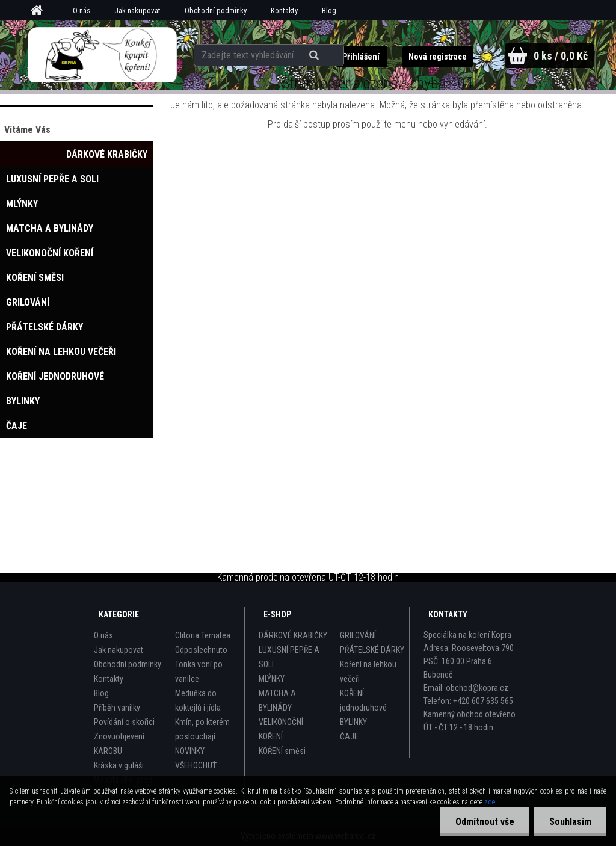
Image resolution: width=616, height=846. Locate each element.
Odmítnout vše (485, 822)
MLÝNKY (272, 679)
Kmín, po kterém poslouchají (202, 729)
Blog (329, 11)
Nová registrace (438, 57)
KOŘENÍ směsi (282, 751)
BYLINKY (353, 722)
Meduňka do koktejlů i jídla (198, 700)
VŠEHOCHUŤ (196, 765)
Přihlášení (362, 57)
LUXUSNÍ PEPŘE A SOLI (289, 657)
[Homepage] (41, 11)
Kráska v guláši (119, 765)
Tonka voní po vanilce (199, 672)
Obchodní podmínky (216, 11)
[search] (316, 55)
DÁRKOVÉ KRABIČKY (293, 635)
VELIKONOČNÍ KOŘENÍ (281, 729)
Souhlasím (570, 822)
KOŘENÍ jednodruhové (363, 700)
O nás (82, 11)
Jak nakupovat (137, 11)
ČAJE (349, 736)
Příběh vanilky (117, 708)
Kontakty (284, 11)
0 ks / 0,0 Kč (561, 56)
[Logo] (102, 55)
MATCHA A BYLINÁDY (277, 700)
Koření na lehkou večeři (368, 672)
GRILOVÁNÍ (358, 635)
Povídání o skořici (124, 722)
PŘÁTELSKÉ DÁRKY (372, 650)
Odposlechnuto (201, 650)
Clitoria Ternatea (203, 635)
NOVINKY (190, 751)
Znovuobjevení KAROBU (119, 744)
